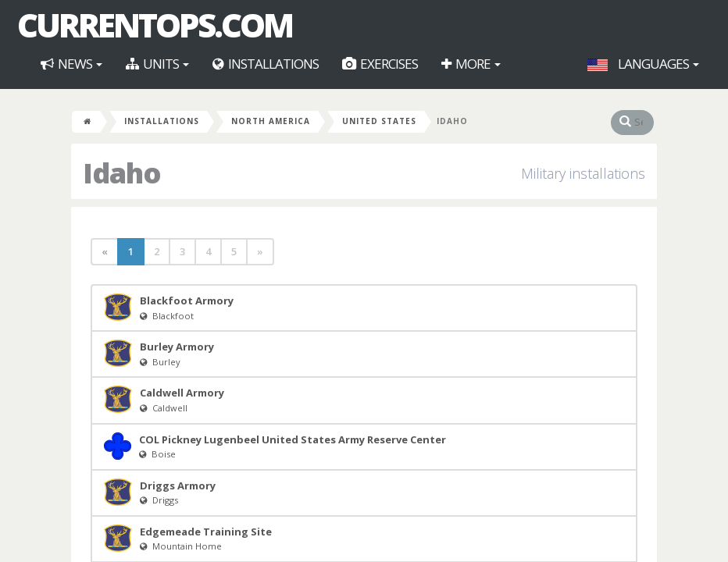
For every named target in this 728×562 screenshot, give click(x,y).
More (471, 64)
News (71, 64)
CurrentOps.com (155, 25)
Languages (643, 64)
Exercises (380, 64)
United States (379, 121)
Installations (266, 64)
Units (157, 64)
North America (271, 121)
